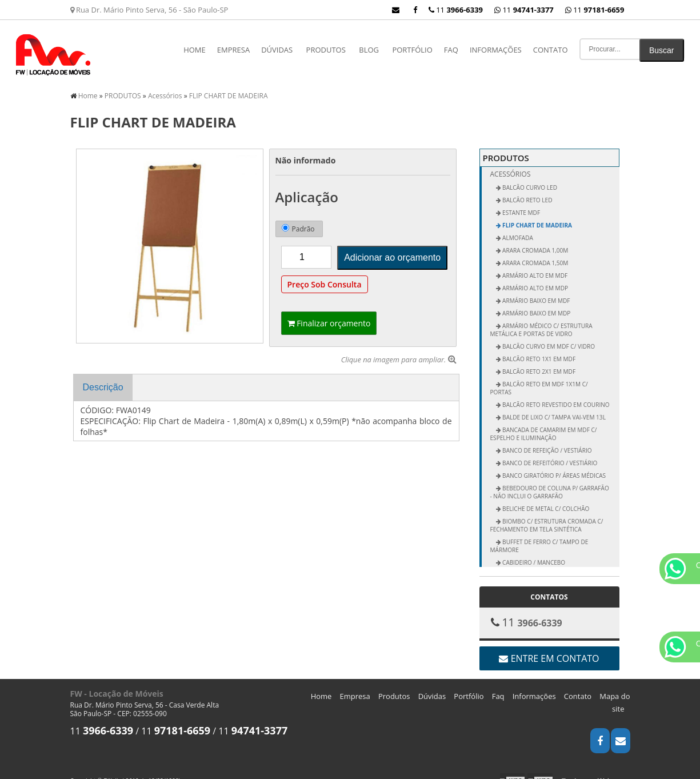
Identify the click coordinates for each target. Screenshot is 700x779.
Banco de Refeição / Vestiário (547, 440)
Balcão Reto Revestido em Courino (555, 394)
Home (195, 50)
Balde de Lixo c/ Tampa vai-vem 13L (553, 407)
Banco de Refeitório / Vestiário (549, 453)
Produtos (394, 686)
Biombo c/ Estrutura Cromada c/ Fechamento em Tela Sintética (547, 515)
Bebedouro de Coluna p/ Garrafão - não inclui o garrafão (550, 482)
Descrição (103, 377)
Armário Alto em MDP (535, 278)
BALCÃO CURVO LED (529, 177)
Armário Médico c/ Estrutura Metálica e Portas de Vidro (541, 319)
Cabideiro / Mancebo (533, 552)
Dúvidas (277, 50)
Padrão (298, 219)
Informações (496, 50)
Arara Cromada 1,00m (535, 240)
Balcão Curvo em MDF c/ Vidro (548, 336)
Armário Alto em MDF (535, 265)
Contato (551, 50)
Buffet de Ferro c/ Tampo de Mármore (539, 536)
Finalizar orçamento (329, 313)
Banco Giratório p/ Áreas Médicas (554, 465)
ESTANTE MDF (521, 202)
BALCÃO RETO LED (527, 190)
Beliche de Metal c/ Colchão (545, 498)
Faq (451, 50)
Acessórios (511, 164)
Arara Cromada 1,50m (535, 253)
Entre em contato (549, 648)
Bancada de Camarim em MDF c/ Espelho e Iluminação (544, 424)
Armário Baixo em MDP (536, 303)
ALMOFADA (517, 227)
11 (595, 10)
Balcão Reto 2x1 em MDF (539, 361)
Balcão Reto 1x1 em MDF (539, 349)
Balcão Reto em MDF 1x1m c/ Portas (539, 378)
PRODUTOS (326, 50)
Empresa (233, 50)
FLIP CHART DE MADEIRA (537, 215)
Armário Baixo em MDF (536, 290)
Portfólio (412, 50)
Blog (369, 50)
